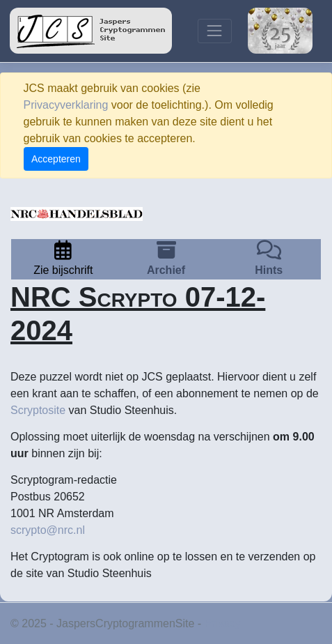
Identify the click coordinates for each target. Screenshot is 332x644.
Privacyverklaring (66, 105)
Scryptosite (38, 410)
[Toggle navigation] (215, 31)
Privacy (223, 623)
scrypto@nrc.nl (48, 530)
